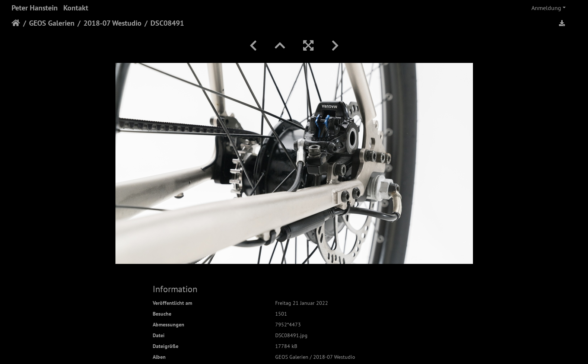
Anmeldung (546, 8)
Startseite (16, 23)
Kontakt (76, 8)
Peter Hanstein (35, 8)
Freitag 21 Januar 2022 (302, 303)
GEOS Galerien (52, 23)
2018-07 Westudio (112, 23)
